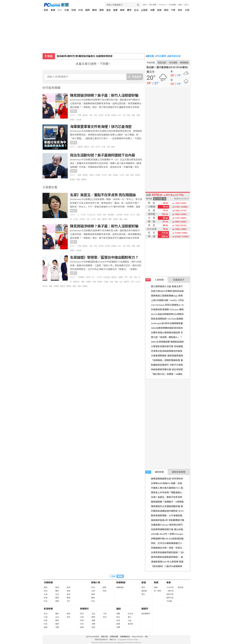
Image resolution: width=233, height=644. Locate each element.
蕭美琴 (62, 286)
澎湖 (103, 147)
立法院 (122, 175)
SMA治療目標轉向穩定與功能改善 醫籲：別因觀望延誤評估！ (182, 328)
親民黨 (104, 219)
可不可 (133, 215)
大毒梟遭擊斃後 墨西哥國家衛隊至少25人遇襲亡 (175, 356)
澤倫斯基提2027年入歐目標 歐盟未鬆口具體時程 (175, 562)
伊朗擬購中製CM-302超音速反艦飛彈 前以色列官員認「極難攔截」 (184, 539)
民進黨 (114, 115)
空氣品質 (162, 63)
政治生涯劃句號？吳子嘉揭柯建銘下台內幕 (102, 155)
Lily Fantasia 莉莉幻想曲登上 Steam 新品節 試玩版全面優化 (181, 305)
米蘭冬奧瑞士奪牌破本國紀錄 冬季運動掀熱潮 (174, 333)
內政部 (99, 215)
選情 (138, 115)
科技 (81, 10)
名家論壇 (107, 277)
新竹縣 (107, 115)
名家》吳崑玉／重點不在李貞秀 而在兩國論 (172, 497)
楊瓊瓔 (88, 282)
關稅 (74, 286)
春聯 (83, 282)
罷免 (132, 175)
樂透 (156, 587)
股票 (129, 115)
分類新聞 (48, 582)
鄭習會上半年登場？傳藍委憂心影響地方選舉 (173, 492)
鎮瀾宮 (69, 286)
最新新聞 (155, 472)
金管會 (79, 120)
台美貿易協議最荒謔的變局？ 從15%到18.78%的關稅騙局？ (181, 552)
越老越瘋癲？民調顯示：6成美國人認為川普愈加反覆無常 (179, 502)
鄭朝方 (72, 120)
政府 (180, 10)
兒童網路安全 (125, 637)
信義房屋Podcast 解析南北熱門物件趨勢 (171, 525)
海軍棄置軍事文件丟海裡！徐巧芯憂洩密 (101, 127)
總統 (127, 175)
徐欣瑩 (101, 115)
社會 (67, 10)
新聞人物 (96, 582)
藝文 (130, 617)
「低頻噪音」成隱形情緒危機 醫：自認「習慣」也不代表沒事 (181, 360)
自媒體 (56, 286)
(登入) (187, 5)
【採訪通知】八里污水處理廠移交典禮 (170, 566)
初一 (94, 277)
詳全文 (74, 111)
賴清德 (72, 180)
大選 (90, 115)
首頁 (46, 10)
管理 (118, 624)
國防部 (87, 147)
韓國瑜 (84, 180)
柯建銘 (98, 175)
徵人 (147, 637)
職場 (95, 10)
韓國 (78, 180)
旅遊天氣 (170, 594)
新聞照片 (85, 609)
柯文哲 (104, 175)
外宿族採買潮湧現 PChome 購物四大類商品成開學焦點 (178, 310)
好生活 (130, 614)
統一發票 (158, 591)
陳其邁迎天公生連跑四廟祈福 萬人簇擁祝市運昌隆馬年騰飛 (180, 506)
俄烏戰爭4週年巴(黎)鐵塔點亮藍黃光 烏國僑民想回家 (85, 56)
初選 (79, 115)
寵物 (69, 587)
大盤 (92, 147)
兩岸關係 (111, 215)
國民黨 (85, 115)
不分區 (83, 215)
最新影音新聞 (179, 472)
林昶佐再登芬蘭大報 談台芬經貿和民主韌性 (172, 369)
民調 (110, 175)
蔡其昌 (138, 175)
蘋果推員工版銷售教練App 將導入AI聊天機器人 (175, 296)
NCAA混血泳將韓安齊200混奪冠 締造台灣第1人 (175, 314)
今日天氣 (151, 63)
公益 (130, 620)
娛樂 (122, 10)
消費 (152, 10)
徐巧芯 (98, 147)
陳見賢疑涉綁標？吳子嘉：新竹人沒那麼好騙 (104, 95)
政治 (60, 10)
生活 (136, 10)
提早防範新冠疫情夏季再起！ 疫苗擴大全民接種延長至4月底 (181, 557)
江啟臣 (106, 282)
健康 (115, 10)
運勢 (101, 10)
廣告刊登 (104, 637)
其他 (69, 617)
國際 (88, 10)
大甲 (126, 277)
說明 (180, 5)
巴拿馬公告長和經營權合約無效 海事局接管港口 (175, 351)
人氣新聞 (155, 280)
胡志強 (45, 286)
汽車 (173, 10)
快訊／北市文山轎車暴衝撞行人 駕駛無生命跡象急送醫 (178, 543)
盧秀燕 (127, 282)
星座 (108, 10)
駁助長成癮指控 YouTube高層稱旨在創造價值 (174, 319)
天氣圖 (169, 601)
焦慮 (111, 282)
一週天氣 (170, 591)
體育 (129, 10)
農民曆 (150, 56)
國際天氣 (170, 598)
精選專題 (120, 587)
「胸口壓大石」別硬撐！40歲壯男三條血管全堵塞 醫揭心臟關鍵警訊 (185, 374)
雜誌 (166, 10)
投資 (118, 620)
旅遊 (159, 10)
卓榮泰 (126, 215)
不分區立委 (91, 215)
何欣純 (88, 277)
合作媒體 (172, 5)
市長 (95, 115)
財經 (74, 10)
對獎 (156, 582)
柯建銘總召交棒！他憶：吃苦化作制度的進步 (173, 548)
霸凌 (126, 219)
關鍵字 (145, 609)
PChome (162, 5)
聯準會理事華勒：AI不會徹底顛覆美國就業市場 (174, 516)
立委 (124, 115)
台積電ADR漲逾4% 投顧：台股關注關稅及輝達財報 (176, 483)
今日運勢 (161, 56)
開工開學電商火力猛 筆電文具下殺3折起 (171, 286)
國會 (79, 175)
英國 (99, 219)
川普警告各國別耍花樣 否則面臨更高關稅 (171, 346)
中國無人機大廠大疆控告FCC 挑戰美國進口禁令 (175, 488)
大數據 (120, 277)
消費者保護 (114, 637)
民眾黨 (82, 219)
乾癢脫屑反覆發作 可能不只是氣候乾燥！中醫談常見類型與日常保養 (185, 365)
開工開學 (153, 5)
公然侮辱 (119, 215)
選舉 (110, 219)
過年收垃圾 (174, 56)
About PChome (138, 637)
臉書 (133, 115)
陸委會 (115, 219)
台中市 (99, 277)
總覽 (118, 614)
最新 (46, 587)
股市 (145, 5)
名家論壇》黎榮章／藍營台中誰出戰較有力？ (104, 257)
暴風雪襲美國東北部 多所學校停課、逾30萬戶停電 (176, 479)
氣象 (169, 582)
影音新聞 (48, 609)
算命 (143, 587)
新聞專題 (121, 582)
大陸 (187, 10)
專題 (53, 10)
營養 (116, 282)
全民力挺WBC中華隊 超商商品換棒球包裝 (172, 291)
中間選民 (81, 277)
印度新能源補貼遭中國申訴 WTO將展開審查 (173, 511)
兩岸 (105, 215)
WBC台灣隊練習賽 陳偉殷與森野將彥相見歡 (173, 342)
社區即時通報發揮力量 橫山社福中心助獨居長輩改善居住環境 (181, 529)
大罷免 (91, 175)
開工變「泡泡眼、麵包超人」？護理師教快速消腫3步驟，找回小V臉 (185, 337)
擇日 (143, 594)
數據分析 (76, 282)
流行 (69, 601)
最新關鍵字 (146, 614)
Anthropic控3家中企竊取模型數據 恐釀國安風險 (175, 323)
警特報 (181, 587)
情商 (69, 591)
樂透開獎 (184, 63)
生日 (121, 282)
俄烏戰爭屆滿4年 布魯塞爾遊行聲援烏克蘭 (172, 520)
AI (78, 215)
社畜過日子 (179, 280)
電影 (121, 219)
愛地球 (130, 624)
